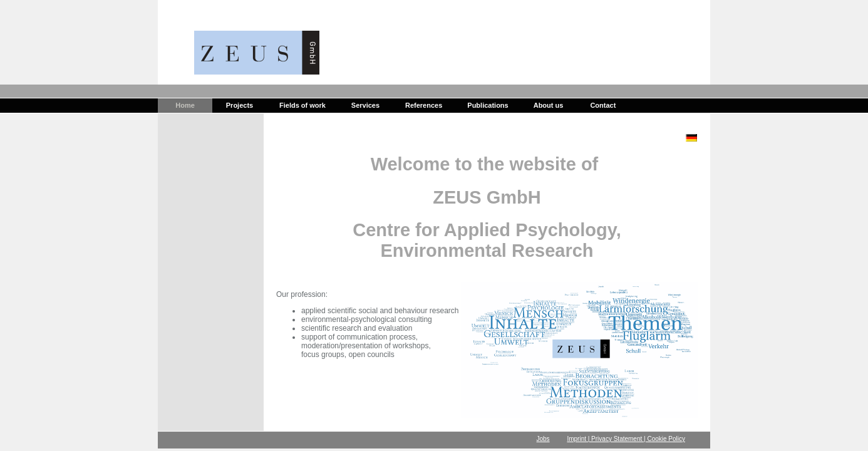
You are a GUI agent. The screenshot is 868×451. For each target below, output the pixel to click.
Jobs (543, 439)
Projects (240, 105)
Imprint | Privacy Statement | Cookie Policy (626, 439)
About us (549, 105)
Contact (603, 105)
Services (365, 105)
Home (185, 105)
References (424, 105)
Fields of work (302, 105)
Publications (488, 105)
